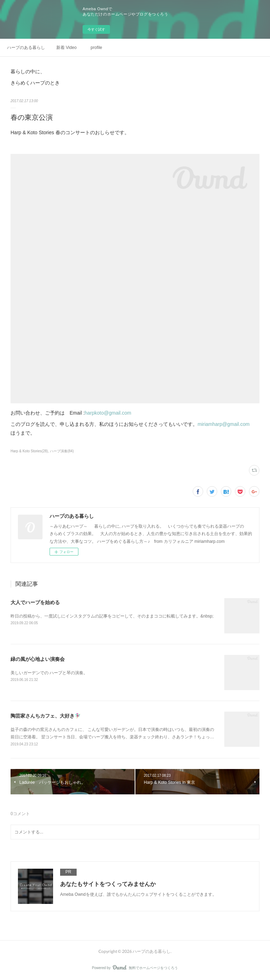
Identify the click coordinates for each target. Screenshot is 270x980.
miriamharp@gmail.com (224, 424)
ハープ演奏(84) (62, 451)
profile (97, 48)
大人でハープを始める (35, 602)
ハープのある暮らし (26, 48)
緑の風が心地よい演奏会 (38, 659)
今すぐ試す (96, 29)
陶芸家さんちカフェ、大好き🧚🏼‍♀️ (46, 716)
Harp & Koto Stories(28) (29, 451)
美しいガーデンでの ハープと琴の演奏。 (49, 673)
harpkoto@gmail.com (108, 413)
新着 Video (66, 48)
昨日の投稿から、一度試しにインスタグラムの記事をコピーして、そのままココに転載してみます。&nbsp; (112, 616)
